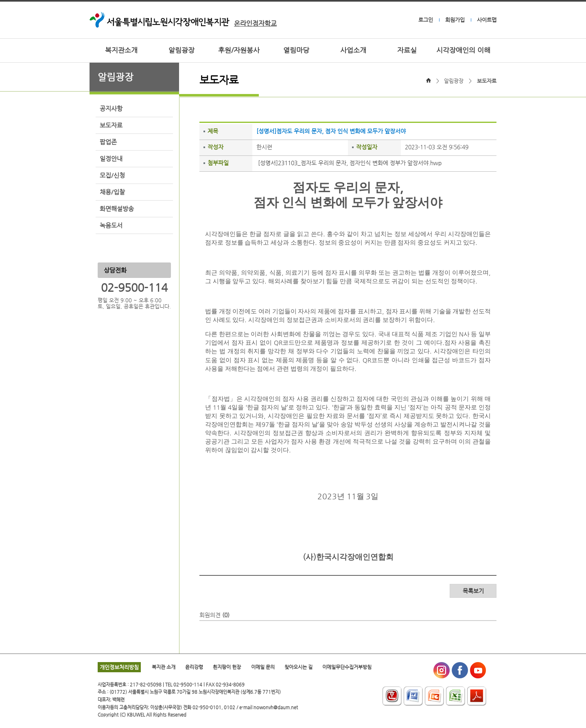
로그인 (426, 20)
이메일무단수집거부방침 (347, 667)
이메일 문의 (263, 667)
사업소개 (353, 50)
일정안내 (111, 159)
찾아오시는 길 (298, 667)
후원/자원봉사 (239, 50)
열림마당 (296, 50)
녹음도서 (111, 225)
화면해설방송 (117, 209)
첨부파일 (218, 163)
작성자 (215, 147)
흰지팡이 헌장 (227, 667)
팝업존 (108, 142)
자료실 (407, 50)
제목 (213, 131)
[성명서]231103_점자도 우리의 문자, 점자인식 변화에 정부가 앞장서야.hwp (350, 163)
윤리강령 (194, 667)
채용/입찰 (112, 192)
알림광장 (181, 50)
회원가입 (455, 20)
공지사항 (111, 109)
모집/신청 (112, 175)
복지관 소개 (164, 667)
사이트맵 (487, 20)
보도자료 (111, 125)
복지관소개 (121, 50)
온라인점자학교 (255, 23)
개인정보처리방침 (119, 667)
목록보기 (473, 591)
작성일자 (367, 147)
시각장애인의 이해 (463, 50)
